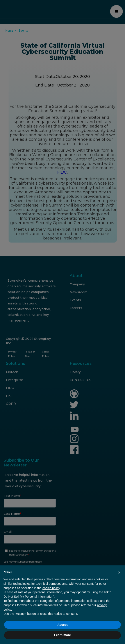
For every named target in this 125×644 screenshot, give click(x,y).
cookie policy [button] (51, 588)
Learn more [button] (62, 635)
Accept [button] (63, 625)
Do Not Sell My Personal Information (28, 597)
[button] (119, 572)
